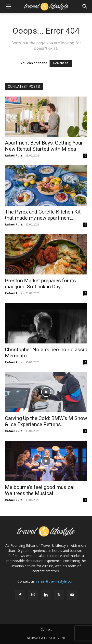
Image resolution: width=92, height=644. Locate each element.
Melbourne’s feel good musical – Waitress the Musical (42, 490)
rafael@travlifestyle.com (55, 581)
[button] (8, 7)
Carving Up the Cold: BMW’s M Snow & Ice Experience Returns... (46, 421)
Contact (46, 629)
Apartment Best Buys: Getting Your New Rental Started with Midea (44, 146)
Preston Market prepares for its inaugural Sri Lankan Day (40, 284)
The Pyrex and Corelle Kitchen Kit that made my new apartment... (43, 215)
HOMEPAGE (61, 63)
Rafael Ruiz (13, 155)
